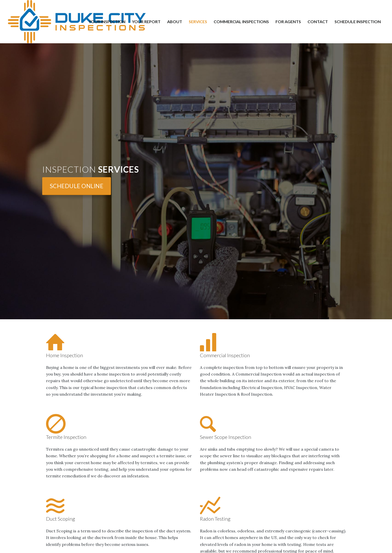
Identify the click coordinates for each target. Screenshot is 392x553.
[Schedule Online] (77, 186)
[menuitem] (107, 22)
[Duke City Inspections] (77, 22)
